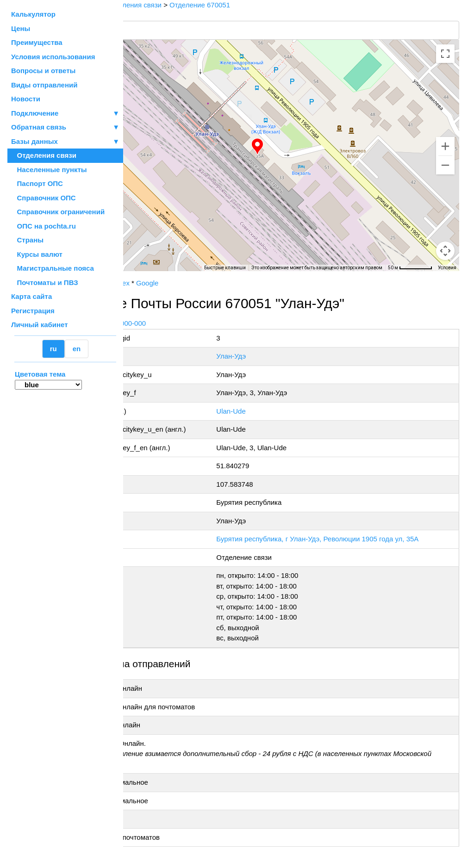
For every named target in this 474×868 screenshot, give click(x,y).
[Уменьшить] (445, 165)
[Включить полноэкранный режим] (445, 54)
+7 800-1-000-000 (193, 323)
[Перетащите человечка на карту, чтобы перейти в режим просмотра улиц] (445, 251)
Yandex (193, 283)
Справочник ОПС (44, 198)
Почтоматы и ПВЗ (45, 282)
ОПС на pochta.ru (44, 226)
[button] (295, 147)
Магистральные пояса (53, 268)
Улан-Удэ (278, 356)
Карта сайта (31, 296)
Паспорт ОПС (37, 183)
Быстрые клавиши (225, 268)
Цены (21, 28)
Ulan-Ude (278, 411)
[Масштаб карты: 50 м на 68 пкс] (410, 268)
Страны (27, 240)
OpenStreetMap (170, 274)
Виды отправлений (44, 85)
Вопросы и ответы (43, 71)
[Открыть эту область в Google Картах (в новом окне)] (148, 265)
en (77, 349)
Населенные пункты (49, 170)
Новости (26, 99)
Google (222, 283)
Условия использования (53, 57)
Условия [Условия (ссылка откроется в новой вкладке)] (447, 268)
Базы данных (34, 141)
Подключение (65, 114)
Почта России (153, 283)
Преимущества (37, 42)
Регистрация (33, 311)
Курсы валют (37, 254)
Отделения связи (44, 155)
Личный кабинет (40, 325)
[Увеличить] (445, 146)
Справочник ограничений (58, 212)
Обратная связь (65, 127)
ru (53, 349)
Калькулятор (33, 14)
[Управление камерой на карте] (445, 217)
